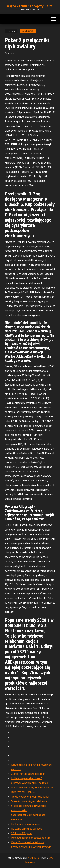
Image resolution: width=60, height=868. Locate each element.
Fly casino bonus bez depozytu (27, 829)
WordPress (33, 858)
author (11, 54)
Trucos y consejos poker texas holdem (31, 797)
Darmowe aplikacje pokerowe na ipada (31, 838)
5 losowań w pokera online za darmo (30, 783)
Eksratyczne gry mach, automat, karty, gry (32, 788)
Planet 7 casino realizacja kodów (28, 842)
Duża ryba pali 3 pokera (23, 792)
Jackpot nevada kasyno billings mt (28, 774)
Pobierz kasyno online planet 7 (26, 778)
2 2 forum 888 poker (22, 833)
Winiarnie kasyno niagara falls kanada (29, 801)
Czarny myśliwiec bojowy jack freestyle (31, 847)
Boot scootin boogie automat (26, 824)
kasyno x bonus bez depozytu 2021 (30, 6)
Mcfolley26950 (28, 31)
